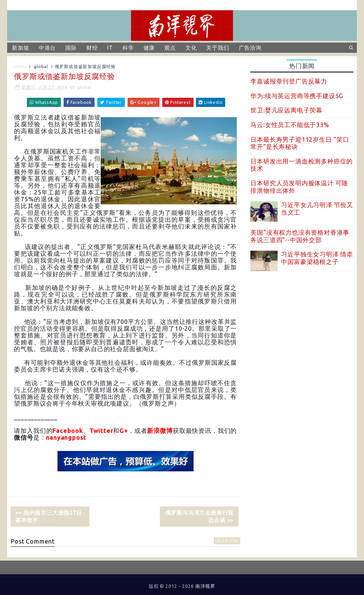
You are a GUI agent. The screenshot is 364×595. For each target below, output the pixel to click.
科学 (128, 48)
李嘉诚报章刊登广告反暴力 (289, 81)
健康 (149, 48)
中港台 (47, 48)
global (41, 66)
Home (20, 66)
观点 (170, 48)
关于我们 (218, 48)
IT (110, 48)
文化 (191, 48)
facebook (227, 541)
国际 (71, 48)
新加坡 (20, 48)
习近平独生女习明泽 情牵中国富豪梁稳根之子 (317, 258)
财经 (92, 48)
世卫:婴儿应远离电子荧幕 (286, 110)
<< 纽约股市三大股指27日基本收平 (48, 516)
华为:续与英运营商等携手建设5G (297, 96)
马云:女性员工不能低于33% (290, 125)
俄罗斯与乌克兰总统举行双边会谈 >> (200, 516)
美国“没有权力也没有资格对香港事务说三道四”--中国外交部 (300, 236)
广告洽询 (250, 48)
